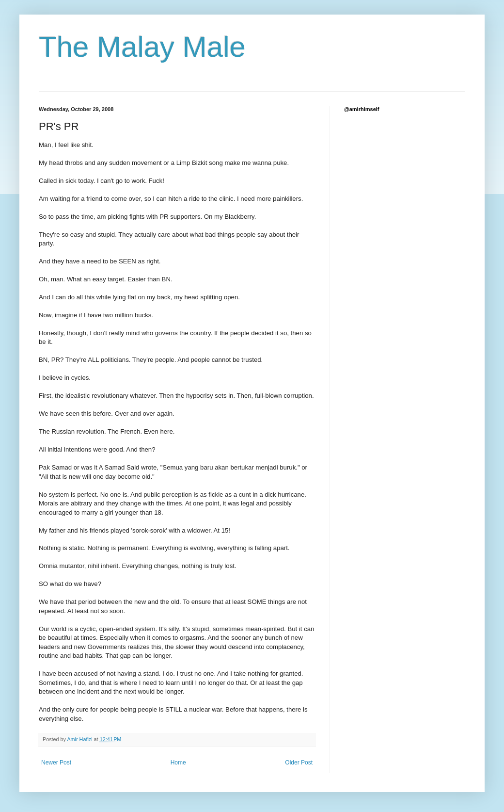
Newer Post (56, 763)
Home (178, 763)
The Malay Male (142, 47)
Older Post (299, 763)
